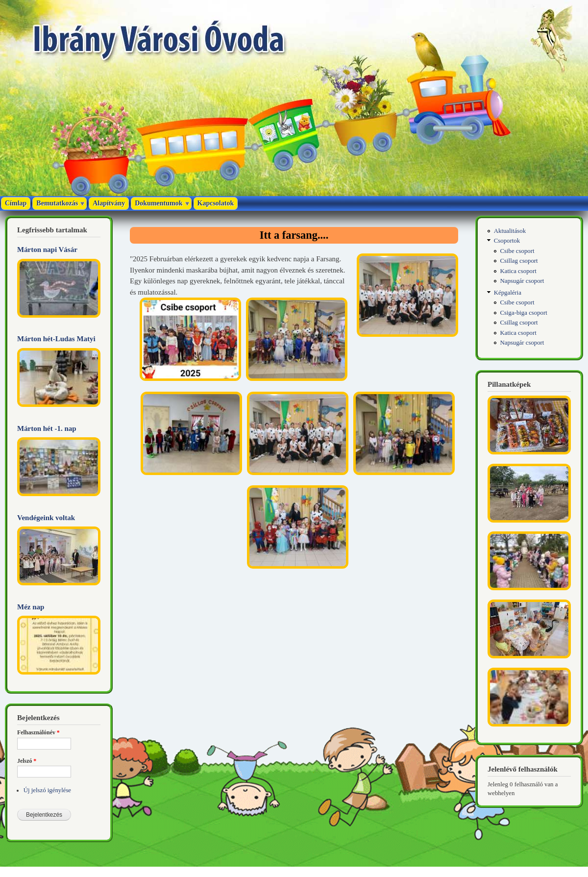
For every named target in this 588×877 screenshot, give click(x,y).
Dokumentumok (159, 203)
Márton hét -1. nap (47, 428)
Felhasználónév (38, 732)
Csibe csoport (517, 251)
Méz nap (31, 607)
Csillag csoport (519, 261)
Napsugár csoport (522, 281)
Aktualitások (510, 231)
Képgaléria (508, 293)
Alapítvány (109, 203)
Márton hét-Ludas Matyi (56, 339)
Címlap (16, 203)
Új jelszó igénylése (47, 790)
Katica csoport (518, 271)
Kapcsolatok (216, 203)
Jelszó (27, 761)
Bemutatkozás (57, 203)
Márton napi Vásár (47, 250)
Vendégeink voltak (46, 518)
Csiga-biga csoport (524, 313)
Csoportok (507, 241)
